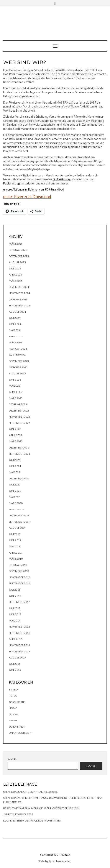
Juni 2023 (15, 380)
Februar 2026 (18, 250)
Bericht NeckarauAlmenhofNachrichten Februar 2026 (41, 808)
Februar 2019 (18, 565)
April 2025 (16, 275)
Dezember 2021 (19, 448)
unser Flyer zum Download (27, 197)
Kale (67, 855)
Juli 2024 (15, 318)
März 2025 (16, 281)
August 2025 (17, 262)
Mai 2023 (15, 386)
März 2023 (16, 398)
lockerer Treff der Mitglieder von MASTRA (32, 821)
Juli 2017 (15, 608)
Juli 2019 (15, 534)
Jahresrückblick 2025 (18, 814)
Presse (13, 720)
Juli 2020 (15, 484)
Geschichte (17, 702)
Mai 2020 (15, 497)
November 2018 (19, 577)
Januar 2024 (17, 355)
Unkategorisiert (20, 733)
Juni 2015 (15, 670)
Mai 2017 (15, 621)
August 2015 (17, 657)
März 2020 (16, 503)
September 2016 (19, 633)
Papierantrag (12, 183)
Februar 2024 (18, 349)
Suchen (12, 759)
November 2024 (19, 293)
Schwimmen (17, 727)
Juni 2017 (15, 614)
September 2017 (19, 602)
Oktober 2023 (18, 367)
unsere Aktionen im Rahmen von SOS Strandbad (34, 189)
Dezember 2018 (19, 571)
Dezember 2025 (19, 256)
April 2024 (16, 336)
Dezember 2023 (19, 361)
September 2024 (19, 305)
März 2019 (16, 559)
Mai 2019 (15, 546)
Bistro (13, 689)
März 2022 (16, 441)
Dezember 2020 (19, 478)
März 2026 (16, 244)
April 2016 (16, 639)
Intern (13, 714)
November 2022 (19, 417)
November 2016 (19, 627)
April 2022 (16, 435)
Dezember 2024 (19, 287)
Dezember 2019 (19, 515)
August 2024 (17, 312)
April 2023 (16, 392)
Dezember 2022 (19, 411)
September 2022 (19, 423)
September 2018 (19, 583)
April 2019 (16, 553)
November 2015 (19, 645)
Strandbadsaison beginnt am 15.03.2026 (30, 792)
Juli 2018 (15, 590)
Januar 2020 (17, 509)
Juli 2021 (15, 460)
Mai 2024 (15, 330)
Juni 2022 (15, 429)
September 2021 (19, 454)
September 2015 (19, 651)
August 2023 (17, 373)
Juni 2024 (15, 324)
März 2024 (16, 342)
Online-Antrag (62, 179)
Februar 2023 (18, 404)
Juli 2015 (15, 664)
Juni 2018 (15, 596)
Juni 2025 (15, 268)
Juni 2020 (15, 491)
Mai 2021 (15, 472)
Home (13, 708)
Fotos (13, 696)
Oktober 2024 (18, 299)
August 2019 (17, 528)
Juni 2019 (15, 540)
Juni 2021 (15, 466)
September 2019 (19, 522)
